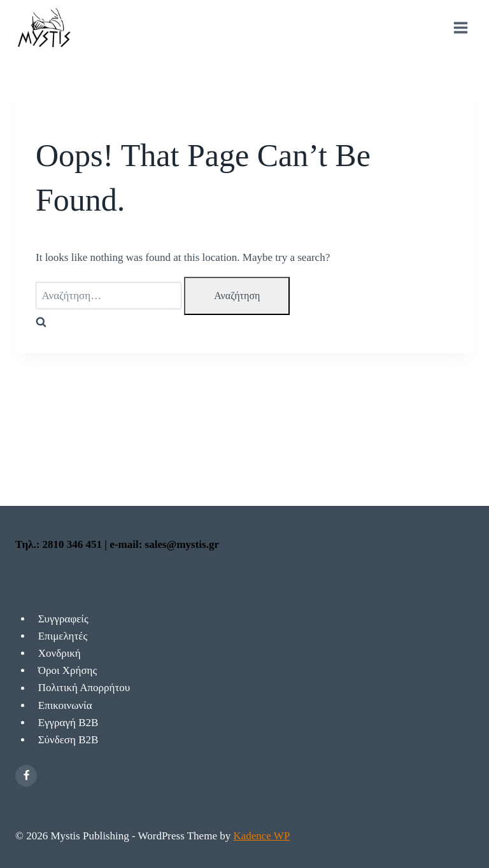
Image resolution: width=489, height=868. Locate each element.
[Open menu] (460, 28)
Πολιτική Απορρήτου (84, 688)
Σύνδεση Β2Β (68, 740)
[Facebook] (26, 776)
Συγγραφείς (63, 619)
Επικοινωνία (65, 705)
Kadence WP (261, 836)
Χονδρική (60, 653)
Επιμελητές (63, 636)
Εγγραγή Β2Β (68, 723)
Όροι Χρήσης (68, 670)
